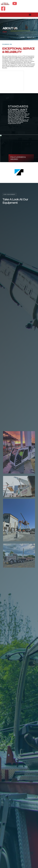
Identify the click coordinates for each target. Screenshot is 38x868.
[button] (1, 15)
